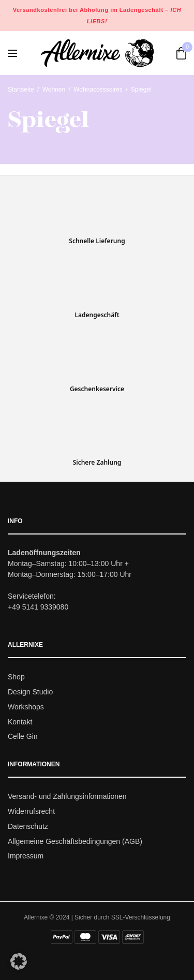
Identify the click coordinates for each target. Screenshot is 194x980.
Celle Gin (23, 737)
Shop (16, 677)
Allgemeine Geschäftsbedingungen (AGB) (75, 841)
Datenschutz (28, 826)
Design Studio (30, 692)
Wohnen (54, 90)
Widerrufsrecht (31, 811)
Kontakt (20, 722)
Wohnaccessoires (98, 90)
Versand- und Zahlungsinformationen (67, 797)
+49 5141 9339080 (38, 607)
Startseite (21, 90)
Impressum (26, 856)
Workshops (26, 707)
